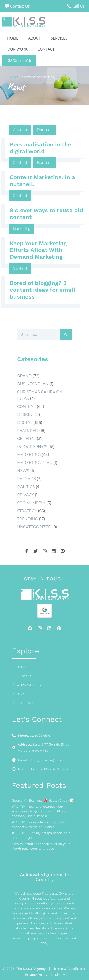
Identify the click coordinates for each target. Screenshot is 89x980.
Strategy (27, 511)
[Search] (66, 334)
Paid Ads (26, 479)
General (26, 439)
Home (13, 38)
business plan (33, 384)
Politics (26, 487)
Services (59, 38)
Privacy (26, 495)
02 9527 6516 (19, 60)
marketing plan (35, 463)
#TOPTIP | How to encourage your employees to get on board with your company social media (40, 811)
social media (31, 503)
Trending (28, 519)
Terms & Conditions (69, 969)
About (35, 38)
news (23, 471)
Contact (46, 49)
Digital (25, 423)
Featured (45, 130)
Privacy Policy (36, 975)
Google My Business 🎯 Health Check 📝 (43, 800)
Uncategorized (34, 527)
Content (20, 130)
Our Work (17, 49)
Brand (24, 376)
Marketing (21, 229)
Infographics (32, 447)
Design (25, 415)
